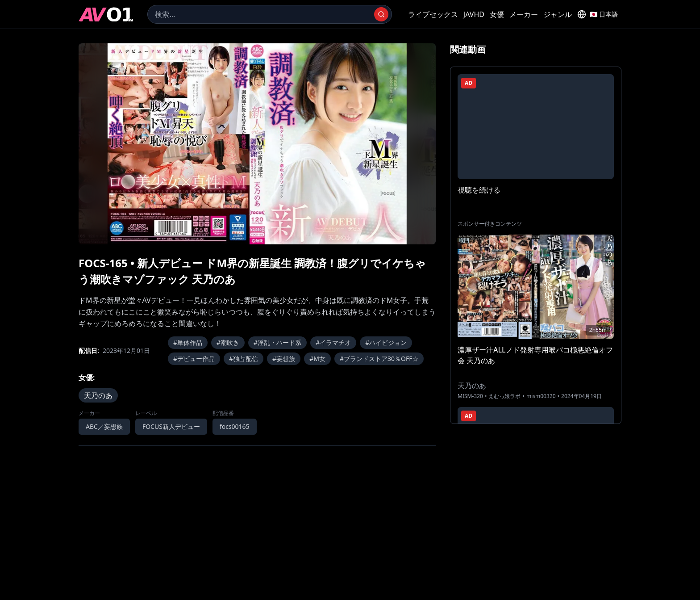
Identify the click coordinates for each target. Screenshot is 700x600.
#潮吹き (228, 342)
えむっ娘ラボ (504, 396)
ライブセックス (433, 14)
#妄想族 (284, 359)
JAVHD (474, 14)
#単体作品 (188, 342)
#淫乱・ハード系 (277, 342)
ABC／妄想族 (104, 426)
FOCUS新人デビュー (171, 426)
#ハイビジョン (386, 342)
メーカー (524, 14)
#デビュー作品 (194, 359)
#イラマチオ (333, 342)
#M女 (317, 359)
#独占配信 (244, 359)
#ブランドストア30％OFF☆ (379, 359)
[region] (257, 144)
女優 (497, 14)
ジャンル (558, 14)
